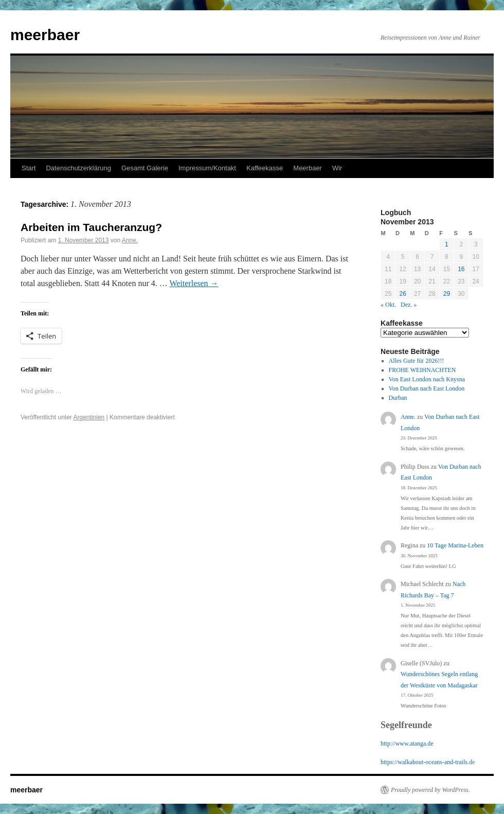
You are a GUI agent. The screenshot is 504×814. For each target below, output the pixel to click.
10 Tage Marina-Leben (455, 545)
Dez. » (409, 305)
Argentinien (89, 417)
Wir (337, 168)
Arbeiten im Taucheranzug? (91, 227)
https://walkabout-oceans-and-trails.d (426, 762)
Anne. (130, 240)
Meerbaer (308, 168)
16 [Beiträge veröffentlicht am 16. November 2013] (461, 269)
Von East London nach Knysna (427, 379)
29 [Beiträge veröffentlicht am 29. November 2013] (447, 294)
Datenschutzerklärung (78, 168)
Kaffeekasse (265, 168)
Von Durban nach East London (427, 388)
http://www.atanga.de (407, 744)
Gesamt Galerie (145, 168)
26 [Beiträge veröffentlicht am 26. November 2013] (402, 294)
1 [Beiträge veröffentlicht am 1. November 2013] (447, 244)
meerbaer (45, 35)
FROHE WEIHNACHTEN (422, 370)
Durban (398, 398)
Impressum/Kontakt (207, 168)
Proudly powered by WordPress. (430, 790)
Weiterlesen (194, 283)
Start (29, 168)
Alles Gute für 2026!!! (417, 361)
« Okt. (388, 305)
